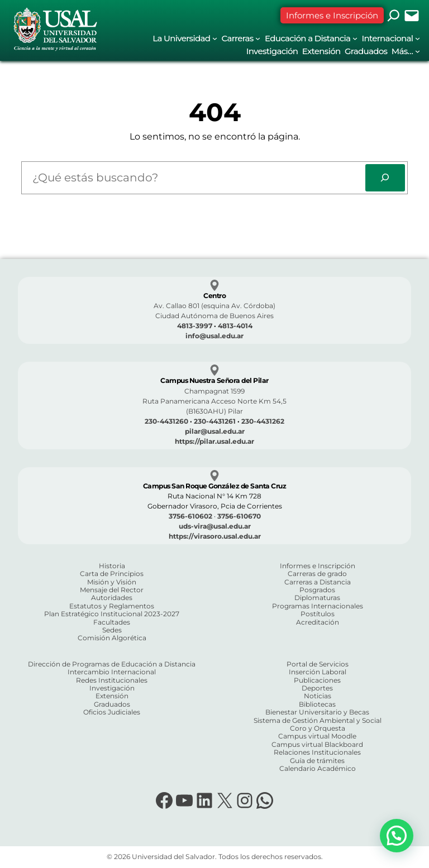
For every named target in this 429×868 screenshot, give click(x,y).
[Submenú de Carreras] (258, 38)
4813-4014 (235, 326)
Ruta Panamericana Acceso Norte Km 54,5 (214, 401)
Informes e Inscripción (332, 15)
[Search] (385, 178)
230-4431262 (263, 421)
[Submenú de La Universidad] (215, 38)
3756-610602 (190, 516)
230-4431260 (166, 421)
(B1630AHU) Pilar (214, 411)
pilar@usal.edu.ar (215, 431)
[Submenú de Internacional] (418, 38)
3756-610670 (239, 516)
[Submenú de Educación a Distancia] (355, 38)
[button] (397, 836)
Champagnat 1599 (214, 391)
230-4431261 (215, 421)
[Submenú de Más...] (418, 51)
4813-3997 (195, 326)
